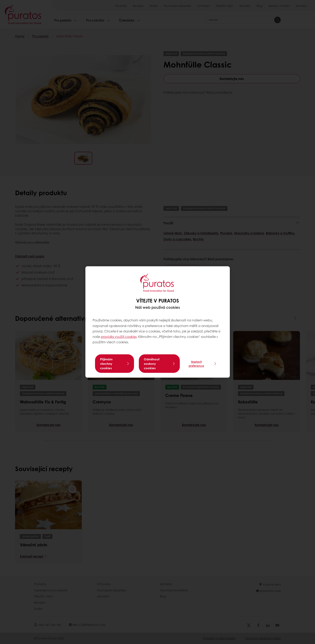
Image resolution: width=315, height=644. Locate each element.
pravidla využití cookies (119, 337)
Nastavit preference (196, 364)
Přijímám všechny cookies (106, 364)
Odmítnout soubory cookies (152, 364)
